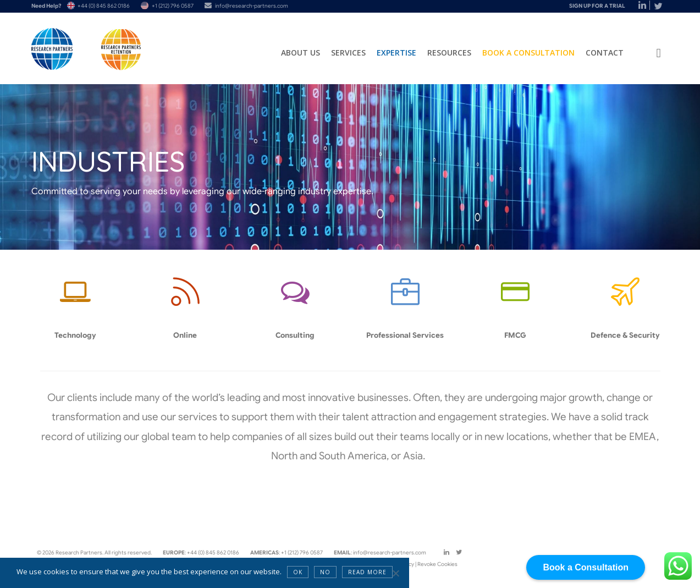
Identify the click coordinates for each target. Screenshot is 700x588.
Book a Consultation (528, 53)
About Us (301, 53)
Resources (449, 53)
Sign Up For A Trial (597, 6)
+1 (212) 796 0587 (173, 6)
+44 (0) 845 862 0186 (104, 6)
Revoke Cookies (437, 564)
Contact (605, 53)
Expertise (396, 53)
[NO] (395, 573)
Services (348, 53)
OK (298, 572)
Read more (367, 572)
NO (325, 572)
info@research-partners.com (252, 6)
